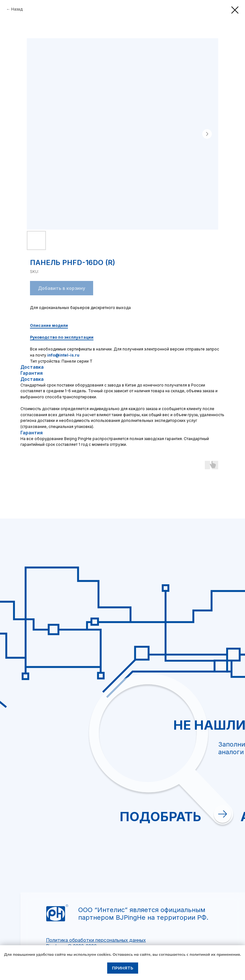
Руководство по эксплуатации (62, 337)
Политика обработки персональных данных (96, 940)
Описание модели (49, 325)
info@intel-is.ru (63, 355)
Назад (17, 9)
